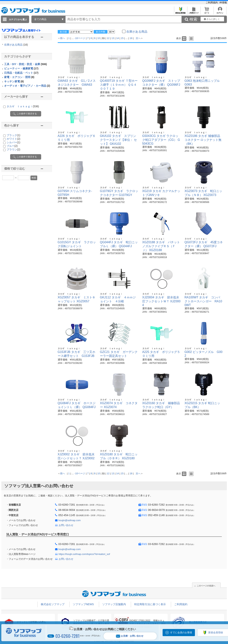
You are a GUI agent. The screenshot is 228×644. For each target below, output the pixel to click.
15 (122, 38)
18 (131, 38)
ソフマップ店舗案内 (114, 604)
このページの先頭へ (206, 586)
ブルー (12, 146)
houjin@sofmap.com (70, 520)
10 (99, 38)
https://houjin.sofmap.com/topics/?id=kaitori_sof (84, 554)
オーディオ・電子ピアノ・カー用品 (27, 86)
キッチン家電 (14, 81)
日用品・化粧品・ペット (21, 73)
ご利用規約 (212, 3)
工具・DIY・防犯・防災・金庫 (26, 64)
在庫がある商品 (16, 45)
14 (117, 38)
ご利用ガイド (194, 12)
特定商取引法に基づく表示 (150, 604)
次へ (138, 38)
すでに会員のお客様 (181, 632)
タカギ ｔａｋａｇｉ (23, 106)
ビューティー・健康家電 (21, 68)
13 (113, 38)
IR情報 (223, 3)
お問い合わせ (66, 525)
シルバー (13, 142)
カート (207, 12)
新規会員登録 (181, 12)
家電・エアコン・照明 (19, 77)
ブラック (13, 135)
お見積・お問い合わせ (130, 636)
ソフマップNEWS (83, 604)
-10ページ (80, 38)
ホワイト (13, 139)
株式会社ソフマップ (53, 604)
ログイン (220, 12)
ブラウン (13, 149)
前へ (63, 38)
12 (108, 38)
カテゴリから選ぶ (18, 20)
